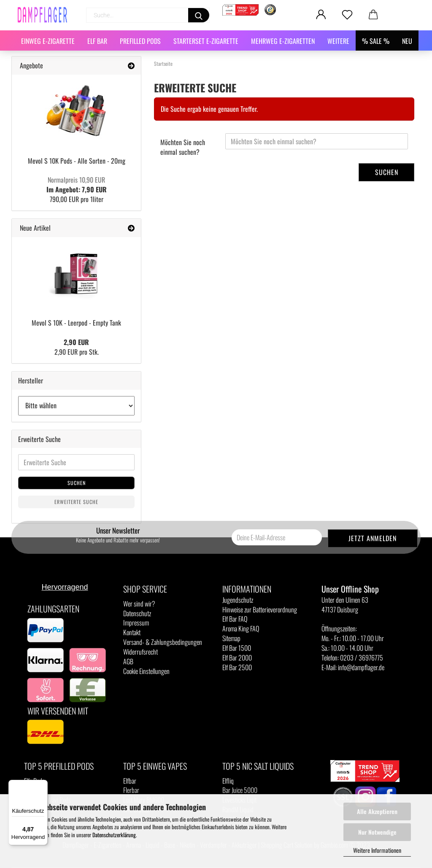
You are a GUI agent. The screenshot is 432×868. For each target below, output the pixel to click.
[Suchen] (199, 15)
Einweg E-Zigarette (48, 41)
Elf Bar (97, 41)
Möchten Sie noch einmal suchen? (183, 147)
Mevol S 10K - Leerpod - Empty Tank (76, 323)
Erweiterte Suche (76, 502)
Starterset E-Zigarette (206, 41)
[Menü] (43, 785)
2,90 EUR (76, 342)
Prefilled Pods (140, 41)
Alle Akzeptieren (377, 811)
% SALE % (376, 41)
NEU (407, 41)
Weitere (338, 41)
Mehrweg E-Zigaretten (283, 41)
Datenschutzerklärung (114, 835)
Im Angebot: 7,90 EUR (77, 185)
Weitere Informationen (377, 850)
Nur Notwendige (377, 832)
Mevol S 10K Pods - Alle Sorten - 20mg (77, 161)
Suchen (387, 172)
